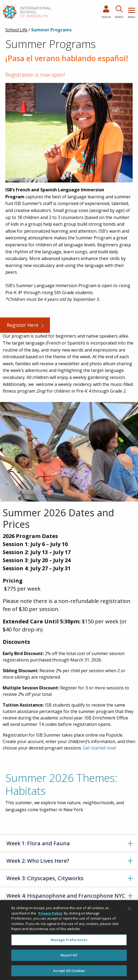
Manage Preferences (69, 942)
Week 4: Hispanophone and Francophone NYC (66, 896)
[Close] (129, 911)
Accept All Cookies (69, 973)
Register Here (23, 325)
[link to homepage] (27, 12)
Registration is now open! (35, 75)
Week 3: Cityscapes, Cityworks (45, 878)
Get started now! (99, 748)
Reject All (69, 957)
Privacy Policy (50, 916)
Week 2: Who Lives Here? (38, 861)
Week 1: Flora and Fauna (38, 843)
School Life (16, 30)
